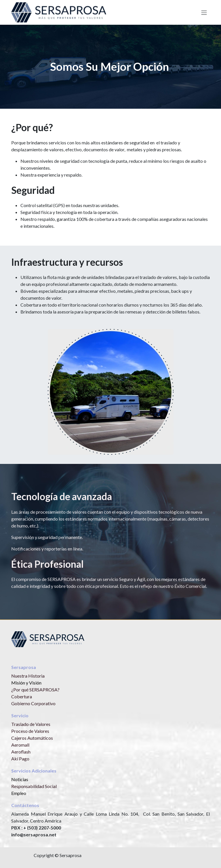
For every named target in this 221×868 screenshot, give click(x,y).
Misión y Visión (26, 683)
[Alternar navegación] (204, 12)
